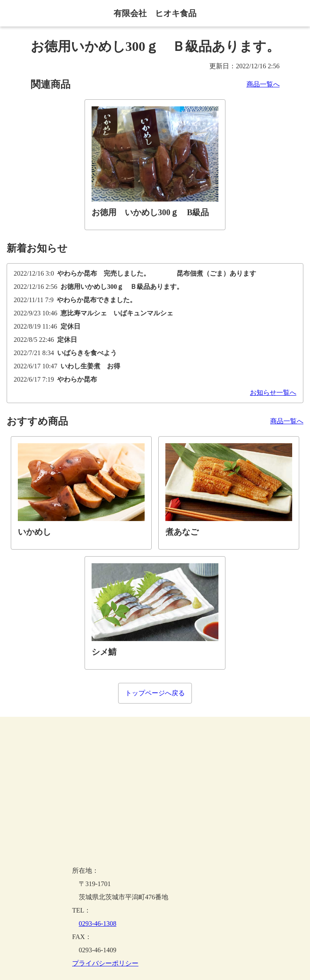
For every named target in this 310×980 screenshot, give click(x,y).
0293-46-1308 (98, 924)
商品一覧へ (263, 84)
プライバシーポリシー (105, 963)
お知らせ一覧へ (273, 393)
